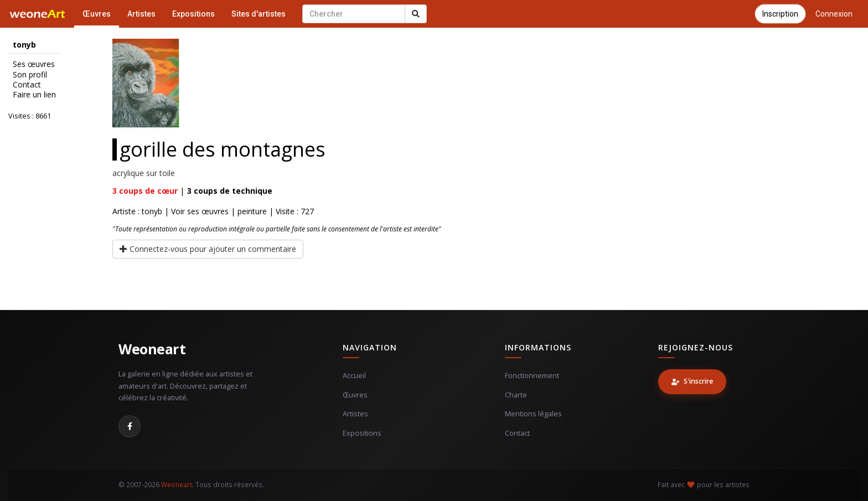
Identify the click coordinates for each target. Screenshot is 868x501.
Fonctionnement (532, 376)
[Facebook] (130, 426)
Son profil (30, 75)
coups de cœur (145, 191)
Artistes (141, 14)
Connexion (834, 14)
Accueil (354, 376)
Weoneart (152, 349)
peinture (252, 211)
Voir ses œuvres (200, 211)
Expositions (193, 14)
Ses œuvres (34, 64)
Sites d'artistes (259, 14)
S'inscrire (692, 381)
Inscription (780, 14)
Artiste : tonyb (137, 211)
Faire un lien (34, 95)
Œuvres (97, 14)
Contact (27, 85)
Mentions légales (533, 414)
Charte (516, 395)
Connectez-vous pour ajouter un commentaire (208, 249)
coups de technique (230, 191)
